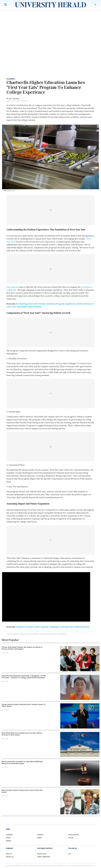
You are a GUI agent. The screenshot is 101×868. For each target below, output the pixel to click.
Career (39, 838)
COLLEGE (71, 838)
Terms (69, 866)
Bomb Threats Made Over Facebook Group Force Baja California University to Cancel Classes (22, 734)
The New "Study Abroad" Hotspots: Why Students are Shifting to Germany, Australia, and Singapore (22, 648)
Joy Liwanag (14, 98)
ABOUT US (9, 854)
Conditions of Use (79, 866)
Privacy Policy (90, 866)
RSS (70, 854)
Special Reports (74, 835)
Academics (11, 79)
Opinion (8, 841)
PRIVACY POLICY (42, 854)
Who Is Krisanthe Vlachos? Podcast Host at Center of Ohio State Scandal (22, 791)
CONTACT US (10, 857)
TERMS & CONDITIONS (43, 857)
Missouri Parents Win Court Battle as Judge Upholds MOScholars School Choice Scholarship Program (22, 763)
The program (12, 287)
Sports (8, 838)
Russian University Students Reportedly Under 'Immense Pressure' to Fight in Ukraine (24, 705)
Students (40, 835)
